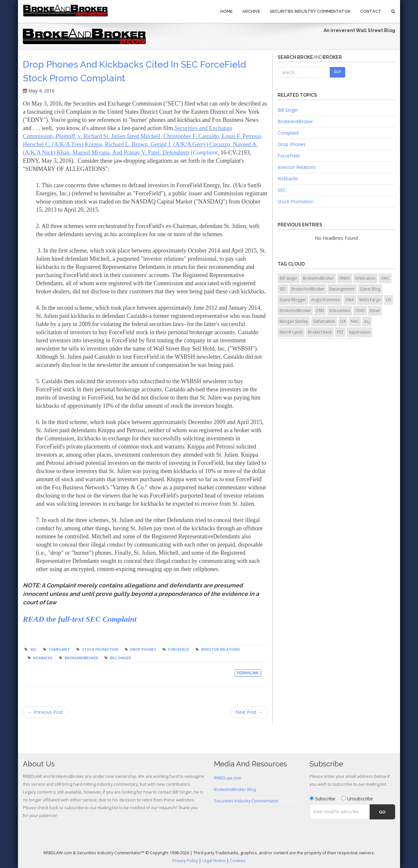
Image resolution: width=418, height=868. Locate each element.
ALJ (367, 321)
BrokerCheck (320, 332)
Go (382, 812)
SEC (33, 649)
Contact (371, 11)
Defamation (324, 321)
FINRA (345, 278)
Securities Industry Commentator (310, 11)
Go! (337, 72)
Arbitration (365, 278)
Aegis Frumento (326, 300)
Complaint (59, 649)
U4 (343, 321)
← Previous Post (45, 712)
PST (340, 332)
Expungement (342, 289)
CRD (320, 311)
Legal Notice (214, 861)
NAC (355, 321)
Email (375, 311)
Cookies (238, 861)
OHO (360, 311)
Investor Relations (221, 649)
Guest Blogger (293, 300)
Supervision (360, 332)
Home (226, 11)
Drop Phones (143, 649)
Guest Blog (370, 289)
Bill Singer (121, 658)
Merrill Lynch (291, 332)
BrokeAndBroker (81, 658)
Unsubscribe (357, 799)
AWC (385, 278)
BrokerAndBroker (308, 289)
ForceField (179, 649)
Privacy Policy (185, 861)
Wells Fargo (370, 300)
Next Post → (249, 712)
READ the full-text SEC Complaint (80, 619)
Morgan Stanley (294, 321)
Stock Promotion (100, 649)
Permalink (248, 673)
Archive (251, 11)
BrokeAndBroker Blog (235, 789)
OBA (350, 300)
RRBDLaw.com (228, 778)
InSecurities (340, 311)
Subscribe (322, 799)
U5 (389, 300)
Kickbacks (43, 658)
